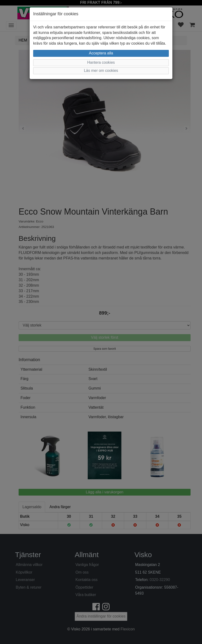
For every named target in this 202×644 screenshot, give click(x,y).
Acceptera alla (101, 53)
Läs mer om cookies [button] (101, 71)
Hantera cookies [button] (101, 62)
